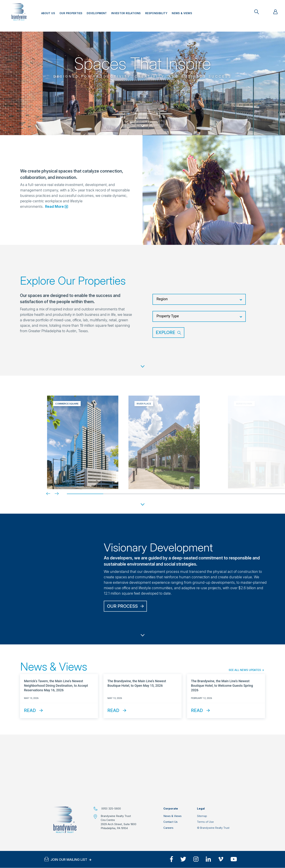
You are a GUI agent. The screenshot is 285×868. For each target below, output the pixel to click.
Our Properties (71, 13)
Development (97, 13)
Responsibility (156, 13)
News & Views (182, 13)
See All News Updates (245, 670)
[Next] (54, 493)
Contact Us (170, 822)
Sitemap (202, 816)
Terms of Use (205, 822)
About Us (48, 13)
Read (30, 710)
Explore (165, 332)
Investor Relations (126, 13)
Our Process (122, 606)
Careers (168, 828)
